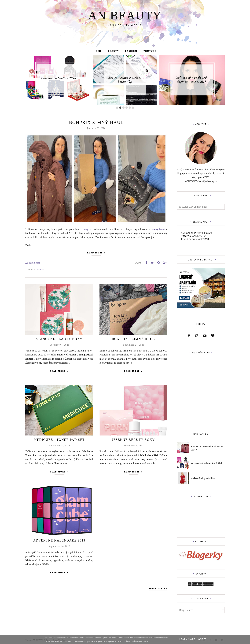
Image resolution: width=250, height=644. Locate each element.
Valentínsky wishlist (203, 478)
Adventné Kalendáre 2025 (59, 540)
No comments (33, 263)
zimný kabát (158, 229)
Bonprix (87, 229)
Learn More (187, 639)
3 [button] (123, 108)
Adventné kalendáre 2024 (58, 78)
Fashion (41, 270)
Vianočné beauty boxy (59, 339)
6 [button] (133, 108)
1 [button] (117, 108)
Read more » (96, 253)
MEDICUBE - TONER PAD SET (59, 440)
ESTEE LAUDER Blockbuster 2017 (207, 448)
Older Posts (157, 588)
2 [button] (120, 108)
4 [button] (127, 108)
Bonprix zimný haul (96, 122)
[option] (58, 79)
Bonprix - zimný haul (133, 339)
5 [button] (130, 108)
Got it (202, 639)
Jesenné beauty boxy (133, 440)
